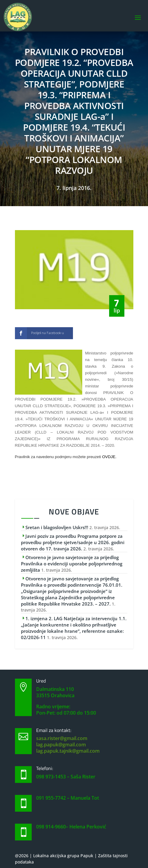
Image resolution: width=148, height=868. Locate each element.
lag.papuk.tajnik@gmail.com (68, 751)
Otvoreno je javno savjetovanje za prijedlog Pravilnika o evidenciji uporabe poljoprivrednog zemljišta (72, 564)
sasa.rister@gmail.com (62, 738)
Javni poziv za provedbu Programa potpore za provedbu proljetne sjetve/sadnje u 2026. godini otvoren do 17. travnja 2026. (73, 542)
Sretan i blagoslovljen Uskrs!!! (57, 527)
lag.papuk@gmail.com (61, 745)
